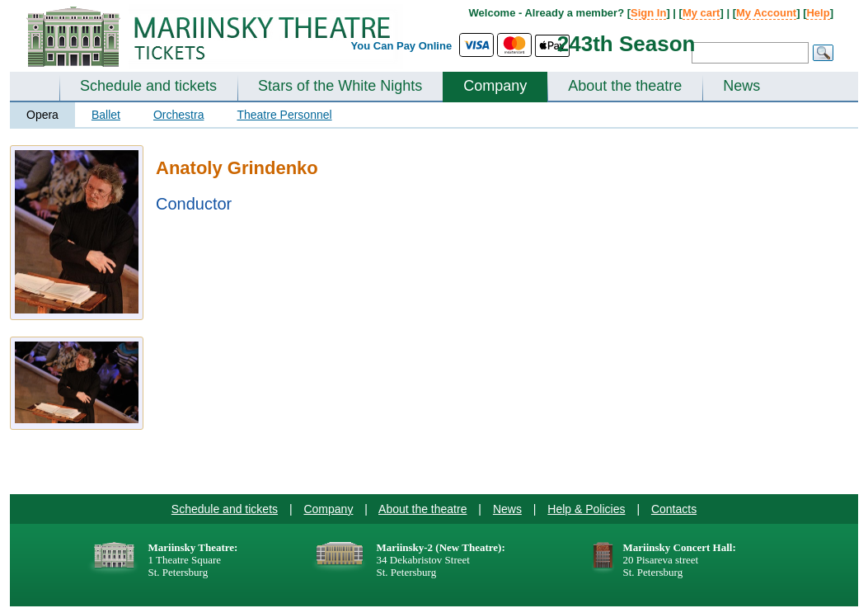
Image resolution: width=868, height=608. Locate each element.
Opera (42, 115)
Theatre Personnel (284, 115)
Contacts (674, 509)
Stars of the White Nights (340, 86)
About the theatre (625, 86)
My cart (701, 13)
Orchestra (178, 115)
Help (818, 13)
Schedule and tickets (148, 86)
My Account (766, 13)
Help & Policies (586, 509)
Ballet (106, 115)
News (741, 86)
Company (495, 86)
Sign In (648, 13)
